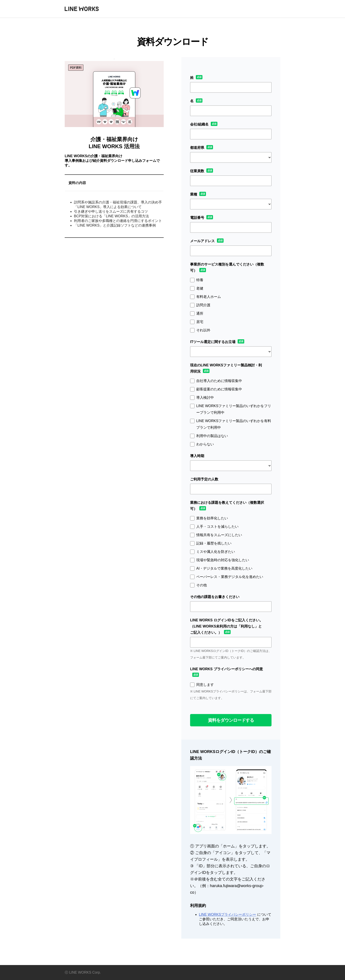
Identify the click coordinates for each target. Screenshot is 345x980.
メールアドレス (202, 241)
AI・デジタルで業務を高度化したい (224, 568)
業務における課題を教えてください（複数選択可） (227, 506)
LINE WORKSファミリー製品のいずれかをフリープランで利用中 (234, 409)
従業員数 (197, 171)
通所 (200, 313)
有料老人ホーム (209, 297)
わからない (205, 444)
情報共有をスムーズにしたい (219, 535)
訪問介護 (203, 305)
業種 (194, 194)
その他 (202, 585)
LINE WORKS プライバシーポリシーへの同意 (227, 669)
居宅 (200, 322)
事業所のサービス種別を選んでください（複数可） (227, 267)
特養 (200, 280)
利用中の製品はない (212, 436)
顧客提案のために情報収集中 (219, 389)
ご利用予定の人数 (204, 479)
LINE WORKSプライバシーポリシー (228, 914)
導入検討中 (205, 398)
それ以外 (203, 330)
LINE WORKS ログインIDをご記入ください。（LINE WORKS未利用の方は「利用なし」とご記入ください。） (227, 626)
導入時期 (197, 456)
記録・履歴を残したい (214, 543)
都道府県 (197, 148)
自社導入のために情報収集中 (219, 381)
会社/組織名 (199, 124)
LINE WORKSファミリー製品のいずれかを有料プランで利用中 (234, 424)
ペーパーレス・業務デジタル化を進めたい (230, 577)
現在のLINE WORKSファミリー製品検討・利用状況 (226, 368)
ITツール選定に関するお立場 (213, 342)
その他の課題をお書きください (215, 597)
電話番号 (197, 218)
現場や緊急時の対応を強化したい (223, 560)
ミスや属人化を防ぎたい (216, 552)
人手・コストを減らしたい (217, 527)
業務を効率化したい (212, 518)
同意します (205, 685)
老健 (200, 288)
